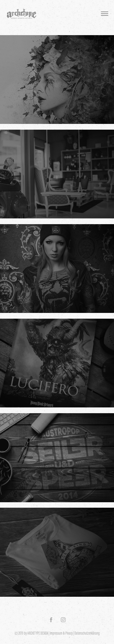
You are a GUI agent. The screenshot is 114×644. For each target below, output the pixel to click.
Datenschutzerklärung (87, 633)
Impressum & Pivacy (61, 633)
